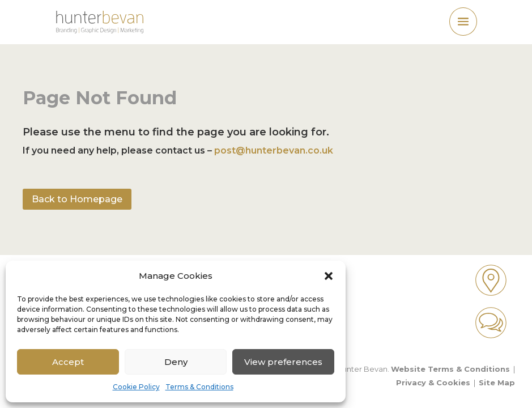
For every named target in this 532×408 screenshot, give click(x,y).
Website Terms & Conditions (450, 369)
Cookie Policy (136, 387)
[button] (329, 276)
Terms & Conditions (199, 387)
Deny (176, 362)
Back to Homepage (77, 199)
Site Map (497, 382)
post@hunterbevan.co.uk (274, 150)
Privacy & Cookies (433, 382)
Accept (68, 362)
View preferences (283, 362)
